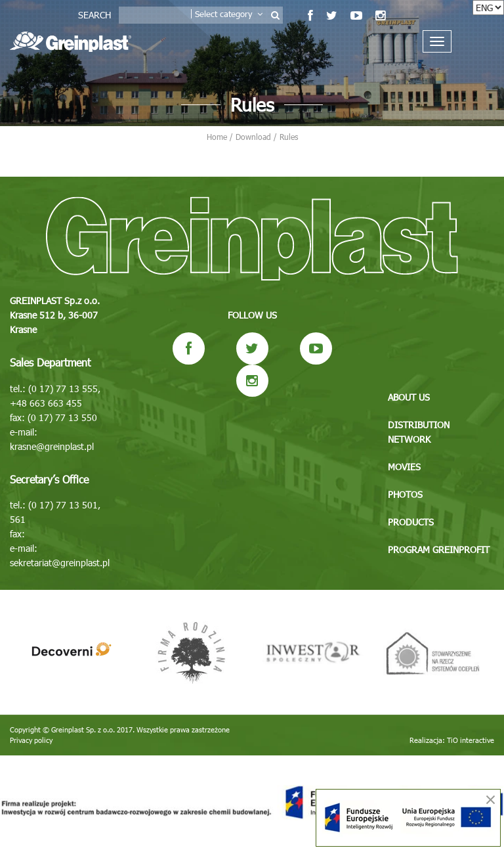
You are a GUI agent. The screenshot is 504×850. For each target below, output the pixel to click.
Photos (405, 494)
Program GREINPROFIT (439, 549)
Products (411, 522)
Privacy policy (31, 740)
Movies (404, 467)
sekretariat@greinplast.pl (60, 563)
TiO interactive (471, 740)
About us (409, 397)
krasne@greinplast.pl (52, 446)
